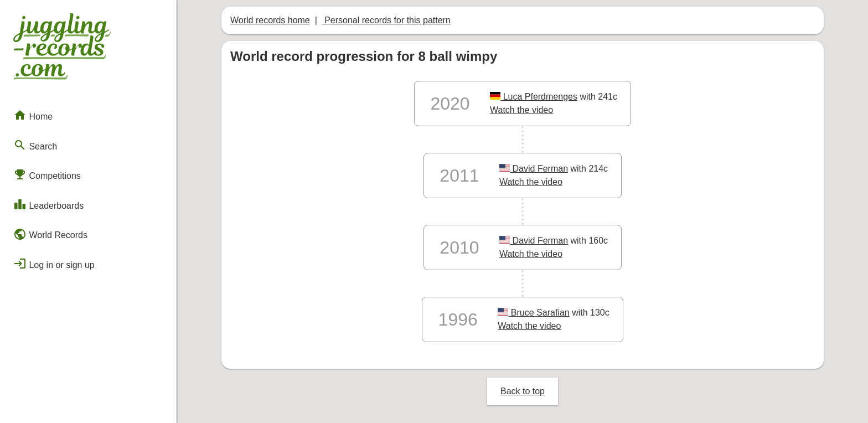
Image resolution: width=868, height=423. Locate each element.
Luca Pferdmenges (534, 97)
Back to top (523, 391)
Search (35, 145)
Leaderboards (48, 204)
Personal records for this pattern (386, 20)
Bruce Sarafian (533, 313)
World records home (270, 20)
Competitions (47, 174)
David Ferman (534, 169)
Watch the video (521, 110)
